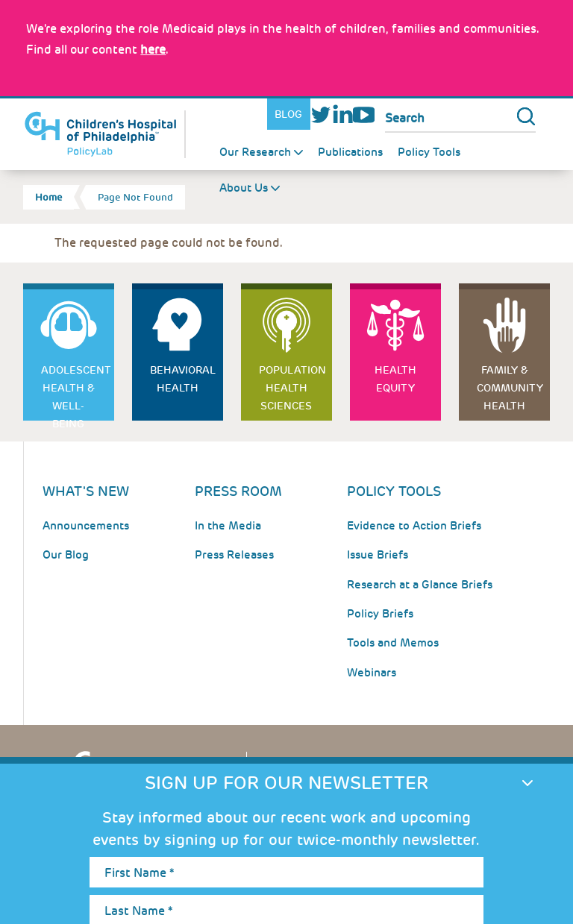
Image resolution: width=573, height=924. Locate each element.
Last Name (138, 911)
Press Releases (234, 555)
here (153, 50)
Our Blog (66, 555)
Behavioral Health (183, 379)
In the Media (228, 526)
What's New (86, 491)
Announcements (86, 526)
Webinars (372, 673)
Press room (238, 491)
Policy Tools (429, 152)
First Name (139, 873)
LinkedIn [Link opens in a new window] (342, 114)
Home (48, 197)
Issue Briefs (378, 555)
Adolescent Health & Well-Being (76, 392)
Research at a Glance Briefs (420, 585)
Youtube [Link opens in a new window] (364, 114)
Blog (288, 114)
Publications (350, 152)
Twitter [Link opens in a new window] (321, 114)
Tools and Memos (393, 643)
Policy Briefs (380, 614)
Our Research (255, 152)
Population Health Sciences (292, 388)
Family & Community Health (510, 388)
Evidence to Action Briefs (414, 526)
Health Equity (395, 379)
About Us (244, 188)
